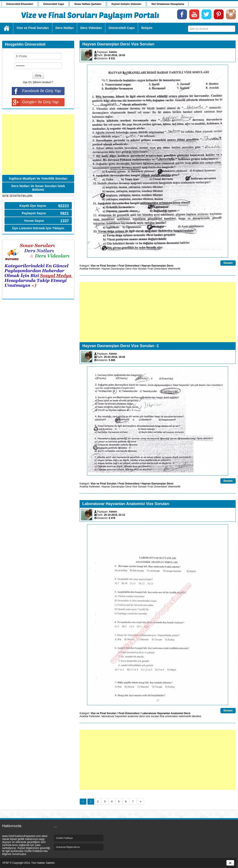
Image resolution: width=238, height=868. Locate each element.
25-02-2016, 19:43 (115, 55)
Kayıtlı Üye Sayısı (33, 206)
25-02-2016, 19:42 (115, 357)
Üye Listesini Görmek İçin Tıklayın (38, 228)
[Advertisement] (38, 144)
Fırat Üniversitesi (129, 266)
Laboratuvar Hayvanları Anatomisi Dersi (166, 713)
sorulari (155, 716)
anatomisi (133, 716)
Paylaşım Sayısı (34, 213)
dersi (142, 716)
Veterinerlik (174, 269)
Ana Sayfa (7, 28)
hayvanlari (121, 716)
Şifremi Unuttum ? (43, 82)
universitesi (171, 716)
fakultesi (196, 716)
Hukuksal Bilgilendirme (68, 847)
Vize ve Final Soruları (103, 266)
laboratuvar (108, 716)
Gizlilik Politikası (64, 838)
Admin (113, 52)
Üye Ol (27, 82)
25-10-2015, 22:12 (115, 515)
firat (162, 716)
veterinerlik (185, 716)
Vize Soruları (139, 269)
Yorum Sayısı (34, 221)
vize (148, 716)
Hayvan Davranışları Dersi (157, 266)
